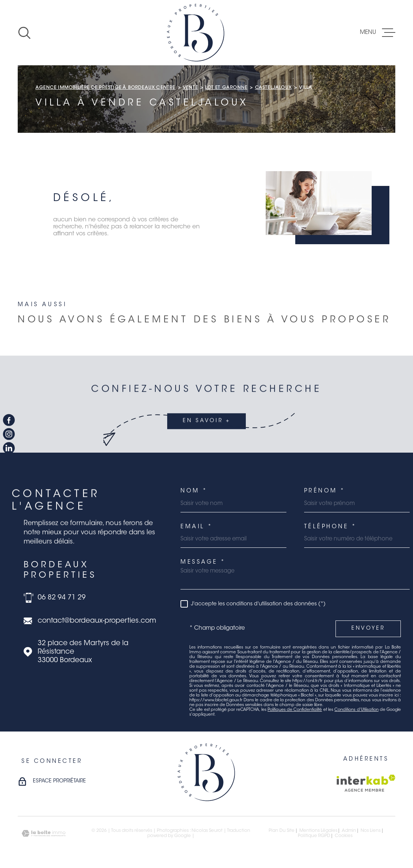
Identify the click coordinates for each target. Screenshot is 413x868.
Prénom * (325, 491)
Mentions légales (318, 831)
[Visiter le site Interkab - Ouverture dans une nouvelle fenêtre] (366, 783)
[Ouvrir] (24, 33)
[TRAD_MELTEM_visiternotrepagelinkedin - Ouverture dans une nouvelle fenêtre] (9, 448)
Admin (349, 831)
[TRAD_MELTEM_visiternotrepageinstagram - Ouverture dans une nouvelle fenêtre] (9, 434)
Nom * (194, 491)
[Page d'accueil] (196, 33)
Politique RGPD (314, 836)
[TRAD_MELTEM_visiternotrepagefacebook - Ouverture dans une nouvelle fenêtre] (9, 420)
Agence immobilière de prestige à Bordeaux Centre (105, 88)
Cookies (344, 836)
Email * (197, 527)
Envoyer (368, 629)
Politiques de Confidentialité (295, 710)
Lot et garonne (226, 88)
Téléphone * (331, 527)
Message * (203, 562)
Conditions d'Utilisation (356, 710)
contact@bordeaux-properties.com (97, 621)
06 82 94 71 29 (62, 598)
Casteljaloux (273, 88)
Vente (190, 88)
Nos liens (371, 831)
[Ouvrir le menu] (378, 33)
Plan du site (282, 831)
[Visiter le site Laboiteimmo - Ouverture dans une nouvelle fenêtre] (44, 834)
